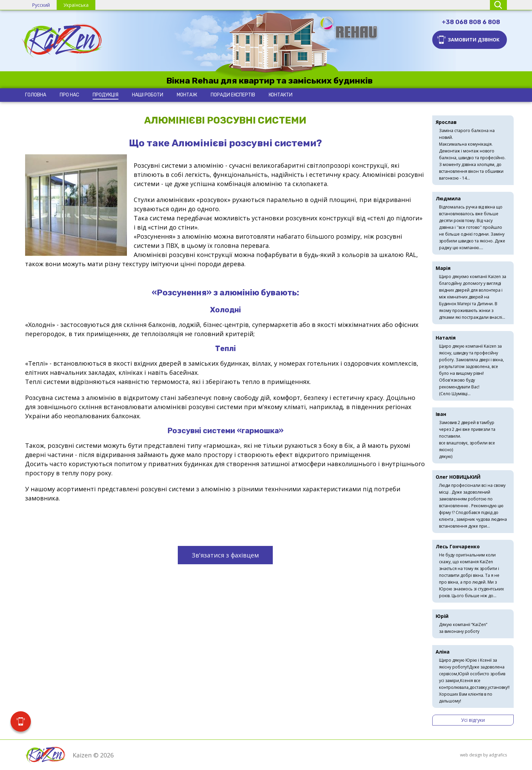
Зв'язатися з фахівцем (225, 555)
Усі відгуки (473, 720)
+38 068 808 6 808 (471, 22)
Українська (76, 5)
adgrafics (498, 755)
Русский (41, 5)
